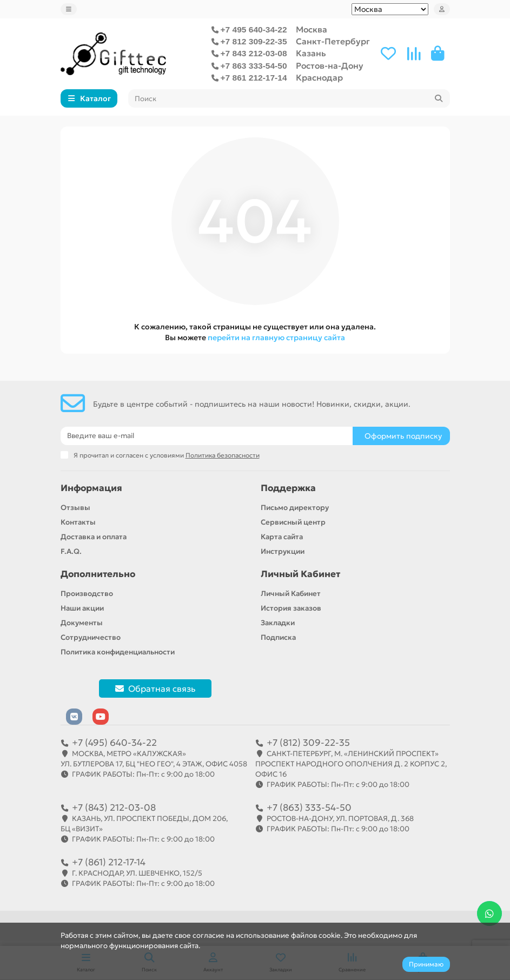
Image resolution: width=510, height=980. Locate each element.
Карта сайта (282, 537)
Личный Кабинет (300, 574)
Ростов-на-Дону (330, 66)
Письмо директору (295, 508)
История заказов (291, 608)
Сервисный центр (293, 522)
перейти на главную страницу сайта (276, 337)
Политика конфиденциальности (118, 652)
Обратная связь (155, 688)
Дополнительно (98, 574)
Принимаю (426, 964)
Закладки (278, 623)
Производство (87, 594)
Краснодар (319, 78)
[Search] (289, 98)
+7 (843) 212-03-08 (114, 807)
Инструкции (283, 551)
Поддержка (288, 488)
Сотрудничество (91, 637)
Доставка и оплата (94, 537)
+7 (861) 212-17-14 (109, 862)
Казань (311, 53)
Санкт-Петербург (333, 41)
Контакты (78, 522)
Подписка (278, 637)
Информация (91, 488)
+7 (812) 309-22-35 (308, 743)
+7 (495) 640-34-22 (114, 743)
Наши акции (82, 608)
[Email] (207, 436)
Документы (82, 623)
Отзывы (75, 508)
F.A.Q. (71, 551)
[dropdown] (69, 9)
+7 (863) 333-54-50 (309, 807)
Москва (312, 29)
